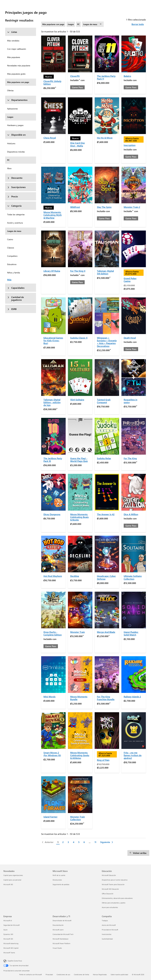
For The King (130, 458)
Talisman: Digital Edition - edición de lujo (52, 402)
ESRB (12, 309)
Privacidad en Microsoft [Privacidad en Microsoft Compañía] (110, 930)
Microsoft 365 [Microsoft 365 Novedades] (8, 884)
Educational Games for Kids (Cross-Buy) (53, 340)
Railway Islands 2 (132, 697)
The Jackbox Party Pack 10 (53, 460)
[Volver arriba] (138, 853)
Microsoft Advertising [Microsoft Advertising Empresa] (11, 943)
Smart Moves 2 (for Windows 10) (52, 754)
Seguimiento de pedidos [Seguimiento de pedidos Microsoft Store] (61, 884)
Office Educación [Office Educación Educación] (108, 894)
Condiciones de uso (63, 974)
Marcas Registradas (100, 974)
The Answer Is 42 (106, 514)
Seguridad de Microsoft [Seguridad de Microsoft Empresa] (12, 925)
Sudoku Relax (104, 458)
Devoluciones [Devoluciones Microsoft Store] (57, 880)
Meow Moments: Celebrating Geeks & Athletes (80, 755)
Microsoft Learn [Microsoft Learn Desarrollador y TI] (58, 930)
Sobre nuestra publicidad (119, 974)
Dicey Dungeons (52, 514)
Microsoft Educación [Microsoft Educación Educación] (109, 875)
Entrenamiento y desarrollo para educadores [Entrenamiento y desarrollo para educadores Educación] (117, 898)
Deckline (75, 576)
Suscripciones (16, 187)
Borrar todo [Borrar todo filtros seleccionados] (138, 24)
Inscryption (130, 145)
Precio (13, 196)
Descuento (15, 178)
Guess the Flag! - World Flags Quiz (79, 460)
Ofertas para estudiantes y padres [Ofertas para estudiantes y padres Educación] (114, 903)
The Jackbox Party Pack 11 (106, 77)
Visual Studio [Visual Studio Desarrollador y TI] (57, 948)
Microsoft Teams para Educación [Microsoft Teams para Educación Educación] (113, 884)
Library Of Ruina (52, 271)
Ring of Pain (103, 760)
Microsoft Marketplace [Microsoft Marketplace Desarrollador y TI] (60, 939)
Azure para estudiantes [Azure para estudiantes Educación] (110, 907)
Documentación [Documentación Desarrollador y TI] (58, 925)
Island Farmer (50, 817)
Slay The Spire (104, 207)
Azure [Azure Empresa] (5, 930)
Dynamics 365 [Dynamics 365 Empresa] (8, 934)
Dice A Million (131, 514)
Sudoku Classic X (79, 338)
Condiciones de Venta (82, 974)
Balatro (127, 76)
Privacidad (49, 974)
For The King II (78, 271)
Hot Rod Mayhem (53, 576)
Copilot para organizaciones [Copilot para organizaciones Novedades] (13, 875)
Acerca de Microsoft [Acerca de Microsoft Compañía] (109, 925)
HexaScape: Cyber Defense (106, 577)
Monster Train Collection (78, 818)
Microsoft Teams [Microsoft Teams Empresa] (9, 953)
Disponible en (16, 135)
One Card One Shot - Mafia (78, 144)
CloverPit (75, 76)
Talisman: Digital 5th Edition (105, 272)
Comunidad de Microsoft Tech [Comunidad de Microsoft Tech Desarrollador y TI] (63, 934)
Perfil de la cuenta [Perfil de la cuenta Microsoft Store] (59, 875)
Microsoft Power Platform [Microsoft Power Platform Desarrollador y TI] (61, 943)
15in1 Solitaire (77, 400)
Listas (12, 32)
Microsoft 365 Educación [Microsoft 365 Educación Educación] (110, 889)
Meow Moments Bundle (79, 698)
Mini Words (49, 697)
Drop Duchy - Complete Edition (53, 633)
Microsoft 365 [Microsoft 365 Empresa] (8, 939)
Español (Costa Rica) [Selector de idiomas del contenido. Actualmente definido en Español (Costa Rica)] (15, 961)
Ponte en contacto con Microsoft (31, 974)
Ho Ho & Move (105, 138)
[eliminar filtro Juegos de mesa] (101, 24)
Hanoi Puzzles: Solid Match (131, 633)
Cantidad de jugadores (16, 298)
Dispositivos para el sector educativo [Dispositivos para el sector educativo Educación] (115, 880)
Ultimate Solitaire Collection (133, 577)
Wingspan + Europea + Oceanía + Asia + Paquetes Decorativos (107, 342)
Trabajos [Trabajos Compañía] (105, 921)
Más (9, 280)
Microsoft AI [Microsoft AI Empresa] (8, 921)
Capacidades (16, 288)
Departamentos (17, 100)
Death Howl (130, 338)
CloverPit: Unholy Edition (52, 82)
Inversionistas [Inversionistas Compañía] (107, 934)
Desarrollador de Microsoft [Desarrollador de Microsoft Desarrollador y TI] (62, 921)
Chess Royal (50, 138)
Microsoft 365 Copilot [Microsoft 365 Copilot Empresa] (11, 948)
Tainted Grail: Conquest (104, 401)
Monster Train (78, 632)
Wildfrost (75, 207)
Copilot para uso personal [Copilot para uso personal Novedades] (12, 880)
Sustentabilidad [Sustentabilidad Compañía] (107, 939)
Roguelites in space (130, 401)
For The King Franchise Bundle (106, 698)
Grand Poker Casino (130, 280)
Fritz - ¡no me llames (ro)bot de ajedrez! (133, 755)
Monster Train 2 (132, 207)
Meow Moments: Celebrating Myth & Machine (53, 215)
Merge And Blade (106, 632)
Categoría (14, 206)
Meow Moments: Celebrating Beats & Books (79, 517)
